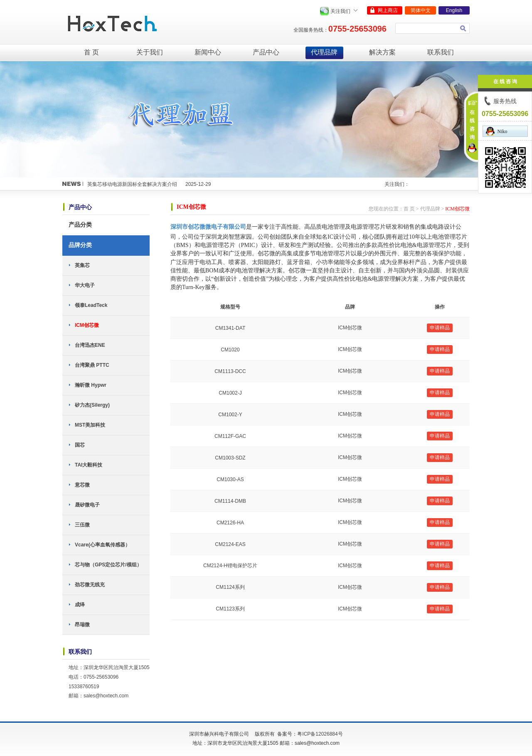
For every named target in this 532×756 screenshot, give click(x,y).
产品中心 (266, 52)
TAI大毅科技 (89, 465)
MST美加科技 (90, 425)
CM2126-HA (230, 523)
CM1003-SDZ (230, 458)
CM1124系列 (230, 587)
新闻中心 (208, 52)
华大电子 (85, 285)
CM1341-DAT (230, 328)
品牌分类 (80, 245)
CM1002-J (230, 393)
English (454, 10)
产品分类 (80, 225)
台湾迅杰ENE (90, 345)
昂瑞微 (82, 625)
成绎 (80, 605)
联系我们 (441, 52)
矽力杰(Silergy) (92, 405)
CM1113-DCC (230, 371)
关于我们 (150, 52)
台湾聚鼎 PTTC (92, 365)
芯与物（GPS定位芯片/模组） (108, 565)
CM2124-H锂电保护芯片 (230, 566)
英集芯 (82, 265)
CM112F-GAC (230, 436)
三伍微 (82, 525)
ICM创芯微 (87, 325)
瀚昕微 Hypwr (91, 385)
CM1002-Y (230, 415)
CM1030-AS (230, 479)
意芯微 (82, 485)
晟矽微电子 (87, 505)
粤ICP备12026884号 (320, 734)
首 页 (91, 52)
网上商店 (388, 10)
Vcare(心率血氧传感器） (102, 545)
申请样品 (440, 328)
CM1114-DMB (230, 501)
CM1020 (230, 350)
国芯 (80, 445)
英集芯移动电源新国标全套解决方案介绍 (132, 184)
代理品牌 (324, 52)
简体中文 (421, 10)
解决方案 (382, 52)
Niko (497, 131)
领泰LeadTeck (91, 305)
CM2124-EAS (230, 544)
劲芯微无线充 (90, 585)
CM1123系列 (230, 609)
